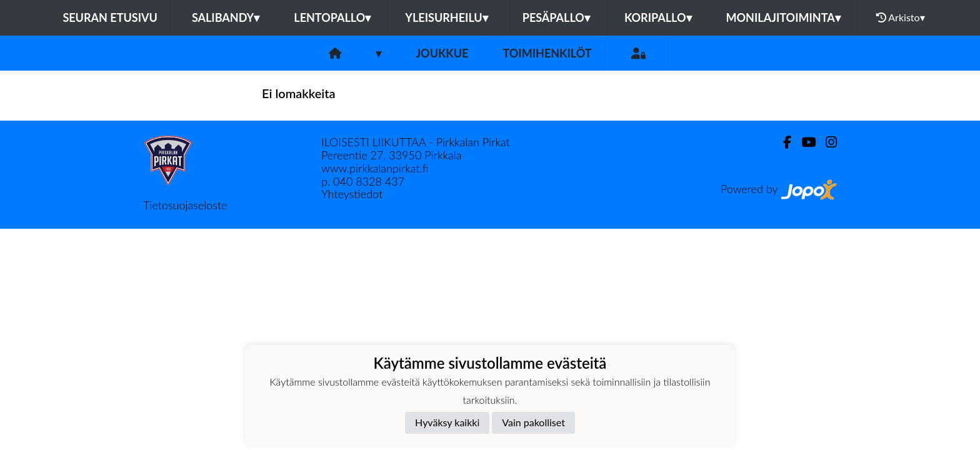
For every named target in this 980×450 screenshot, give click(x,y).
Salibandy (226, 17)
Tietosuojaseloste (185, 205)
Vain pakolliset (533, 422)
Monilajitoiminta (783, 17)
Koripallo (658, 17)
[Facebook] (782, 142)
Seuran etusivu (110, 17)
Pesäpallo (556, 17)
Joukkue (442, 53)
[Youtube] (803, 142)
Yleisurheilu (446, 17)
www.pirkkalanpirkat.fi (375, 168)
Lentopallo (332, 17)
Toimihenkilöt (547, 53)
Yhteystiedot (352, 194)
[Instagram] (826, 142)
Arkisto (901, 17)
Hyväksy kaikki (447, 422)
